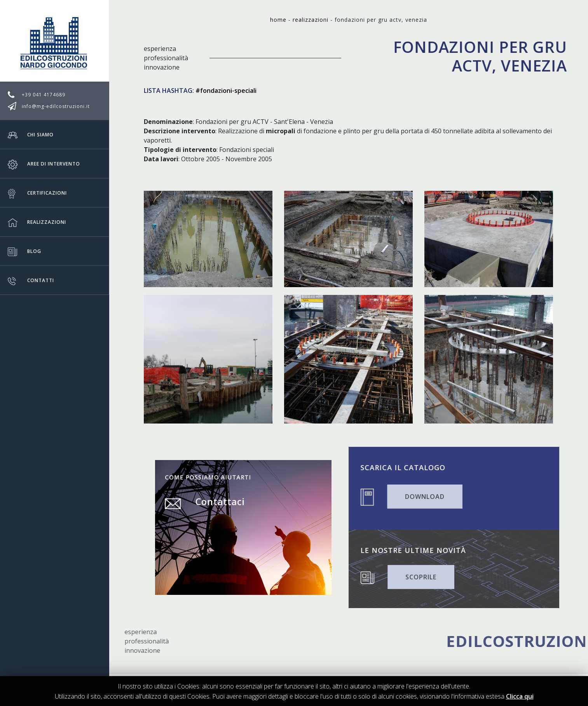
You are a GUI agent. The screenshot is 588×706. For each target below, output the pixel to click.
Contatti (31, 280)
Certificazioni (37, 193)
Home (278, 20)
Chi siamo (31, 134)
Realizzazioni (37, 222)
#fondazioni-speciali (226, 91)
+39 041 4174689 (44, 95)
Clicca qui (520, 696)
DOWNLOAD (429, 496)
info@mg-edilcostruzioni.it (56, 106)
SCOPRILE (425, 576)
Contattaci (227, 509)
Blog (24, 251)
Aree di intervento (44, 164)
